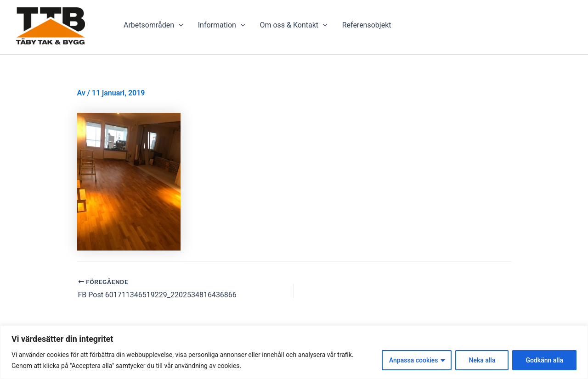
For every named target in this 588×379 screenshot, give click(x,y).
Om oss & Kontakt (293, 25)
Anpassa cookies (414, 360)
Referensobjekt (367, 25)
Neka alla (482, 360)
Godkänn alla (544, 360)
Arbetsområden (153, 25)
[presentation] (179, 25)
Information (222, 25)
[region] (294, 352)
